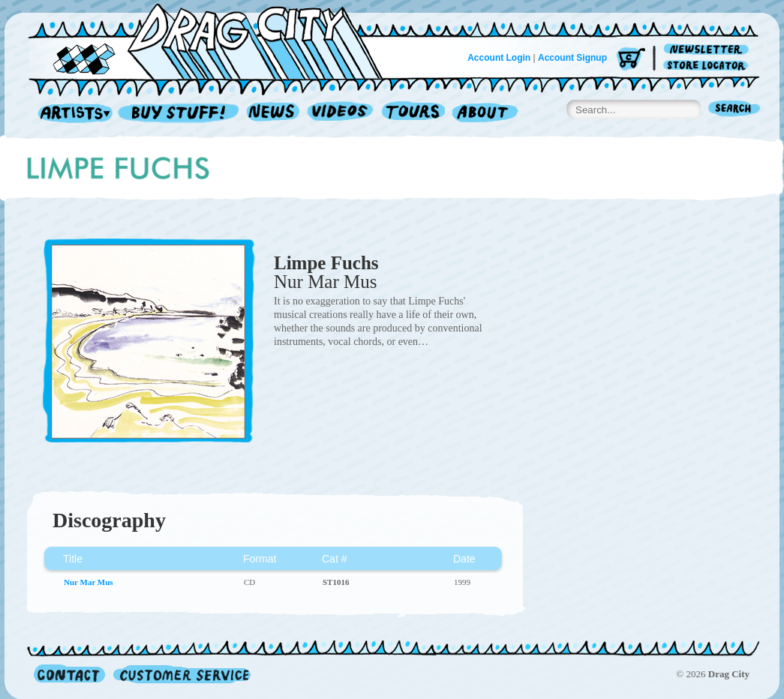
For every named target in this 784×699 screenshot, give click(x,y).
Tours (413, 114)
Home (215, 40)
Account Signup (572, 58)
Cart (631, 60)
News (274, 114)
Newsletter (709, 50)
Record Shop (180, 114)
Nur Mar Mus (326, 282)
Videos (341, 114)
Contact (69, 674)
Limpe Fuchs (326, 263)
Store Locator (709, 66)
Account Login (499, 58)
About (485, 114)
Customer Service (181, 674)
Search (734, 110)
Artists (71, 114)
